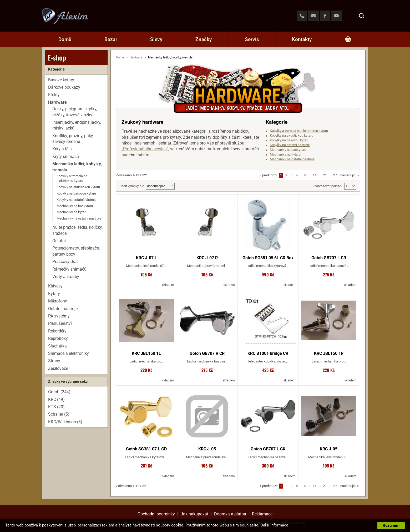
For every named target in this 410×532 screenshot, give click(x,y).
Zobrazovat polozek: (329, 186)
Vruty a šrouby (66, 277)
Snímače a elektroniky (69, 353)
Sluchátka (57, 346)
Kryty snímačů (66, 156)
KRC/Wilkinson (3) (65, 422)
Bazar (111, 39)
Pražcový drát (65, 262)
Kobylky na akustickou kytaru (292, 135)
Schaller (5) (59, 414)
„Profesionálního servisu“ (145, 149)
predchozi (268, 175)
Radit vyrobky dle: (132, 186)
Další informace (274, 525)
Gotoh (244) (59, 392)
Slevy (156, 39)
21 (325, 175)
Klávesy (55, 286)
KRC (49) (56, 399)
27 (335, 175)
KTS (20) (56, 407)
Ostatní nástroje (63, 309)
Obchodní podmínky (156, 514)
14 (315, 175)
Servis (252, 39)
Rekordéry (57, 331)
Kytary (54, 294)
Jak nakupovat (194, 514)
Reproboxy (58, 338)
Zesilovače (58, 368)
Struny (54, 361)
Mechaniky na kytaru (285, 154)
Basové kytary (61, 80)
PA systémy (59, 316)
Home (120, 58)
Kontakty (302, 39)
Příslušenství (60, 323)
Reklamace (262, 514)
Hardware (136, 58)
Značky (204, 39)
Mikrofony (58, 301)
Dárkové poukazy (64, 87)
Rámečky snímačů (69, 269)
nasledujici (350, 175)
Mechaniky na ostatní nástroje (292, 159)
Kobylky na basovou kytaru (290, 140)
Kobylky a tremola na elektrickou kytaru (299, 131)
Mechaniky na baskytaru (288, 150)
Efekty (54, 95)
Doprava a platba (230, 514)
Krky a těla (62, 149)
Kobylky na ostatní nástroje (290, 145)
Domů (65, 39)
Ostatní (59, 241)
